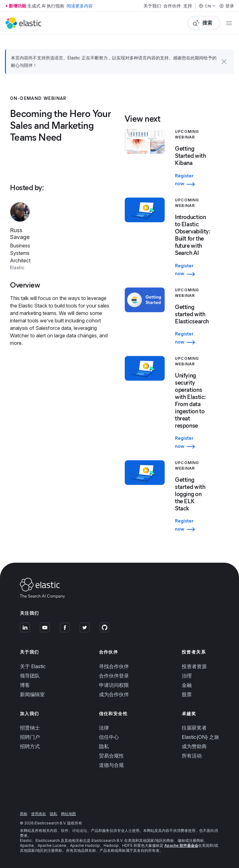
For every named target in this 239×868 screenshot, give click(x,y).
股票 (187, 694)
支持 (188, 6)
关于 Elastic (33, 666)
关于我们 (152, 6)
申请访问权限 (114, 685)
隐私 (104, 746)
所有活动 (192, 756)
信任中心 (109, 737)
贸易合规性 (111, 756)
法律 (104, 728)
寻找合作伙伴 (114, 666)
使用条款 (39, 814)
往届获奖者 (194, 728)
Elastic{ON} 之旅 (200, 737)
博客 (25, 685)
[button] (224, 62)
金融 (187, 685)
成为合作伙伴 (114, 694)
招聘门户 (30, 737)
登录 (227, 6)
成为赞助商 (194, 746)
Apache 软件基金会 (181, 845)
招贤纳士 (30, 728)
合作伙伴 (172, 6)
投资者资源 (194, 666)
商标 (24, 814)
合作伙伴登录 (114, 676)
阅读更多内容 (80, 6)
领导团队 (30, 676)
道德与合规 (111, 765)
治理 (187, 676)
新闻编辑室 (32, 694)
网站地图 (68, 814)
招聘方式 (30, 746)
